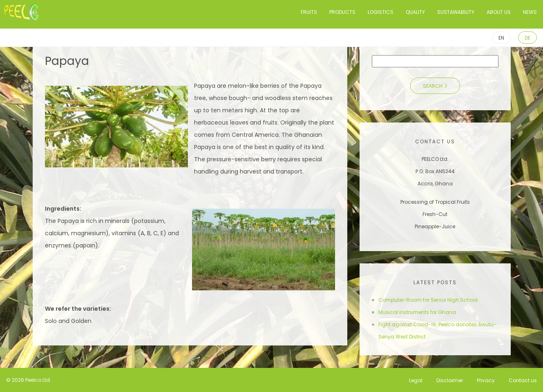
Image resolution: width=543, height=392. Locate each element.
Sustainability (456, 12)
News (530, 12)
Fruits (309, 12)
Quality (415, 12)
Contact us (523, 380)
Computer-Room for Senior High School (428, 300)
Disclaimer (450, 380)
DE (527, 38)
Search (433, 86)
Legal (416, 380)
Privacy (486, 380)
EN (501, 38)
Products (342, 12)
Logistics (381, 12)
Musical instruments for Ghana (417, 312)
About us (499, 12)
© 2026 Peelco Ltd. (29, 380)
